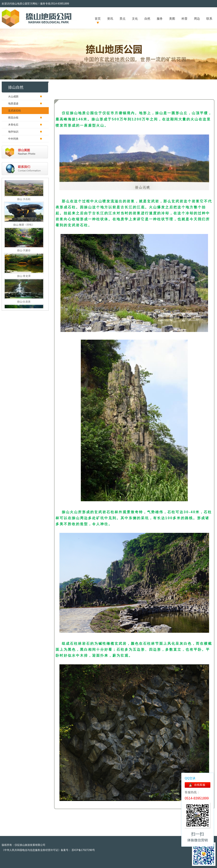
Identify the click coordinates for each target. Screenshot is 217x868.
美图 (172, 19)
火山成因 (13, 96)
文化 (135, 19)
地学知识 (13, 132)
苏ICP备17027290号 (83, 850)
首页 (98, 19)
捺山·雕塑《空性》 (24, 225)
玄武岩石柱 (15, 111)
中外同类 (13, 139)
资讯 (110, 19)
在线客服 (200, 785)
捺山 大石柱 (24, 200)
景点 (123, 19)
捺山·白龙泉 (24, 302)
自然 (147, 19)
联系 (209, 19)
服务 (160, 19)
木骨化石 (13, 125)
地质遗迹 (13, 104)
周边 (197, 19)
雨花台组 (13, 118)
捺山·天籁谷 (24, 251)
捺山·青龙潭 (24, 277)
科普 (185, 19)
